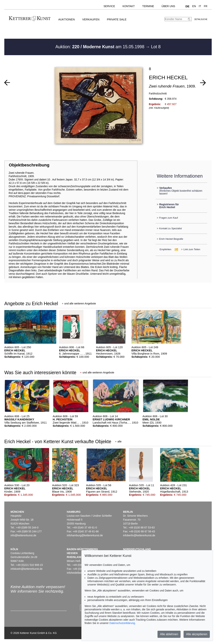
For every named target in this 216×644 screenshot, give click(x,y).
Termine (148, 6)
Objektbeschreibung (29, 165)
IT (200, 6)
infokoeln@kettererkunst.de (27, 569)
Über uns (168, 6)
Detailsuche (201, 19)
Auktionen (67, 19)
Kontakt (129, 6)
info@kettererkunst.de (23, 535)
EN (194, 6)
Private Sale (117, 19)
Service (109, 6)
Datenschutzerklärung (122, 623)
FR (206, 6)
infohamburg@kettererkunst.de (85, 535)
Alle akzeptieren (197, 634)
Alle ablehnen (169, 634)
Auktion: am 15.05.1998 (100, 47)
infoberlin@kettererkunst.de (139, 535)
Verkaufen (91, 19)
